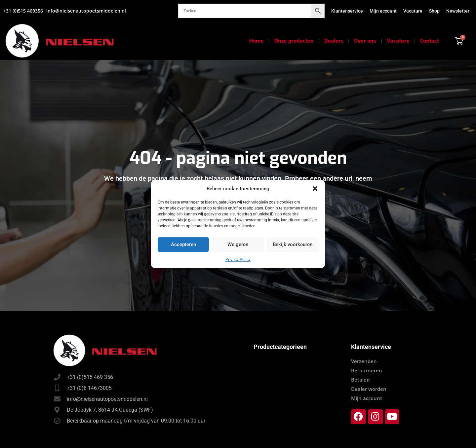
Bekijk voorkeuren (293, 244)
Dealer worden (369, 389)
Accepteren (183, 244)
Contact (430, 41)
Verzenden (364, 361)
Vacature (413, 11)
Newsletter (458, 11)
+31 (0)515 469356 (23, 11)
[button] (315, 189)
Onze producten (294, 41)
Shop (434, 11)
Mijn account (383, 11)
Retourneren (367, 370)
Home (257, 41)
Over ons (365, 41)
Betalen (360, 380)
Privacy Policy (238, 259)
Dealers (334, 41)
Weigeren (238, 244)
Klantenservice (347, 11)
